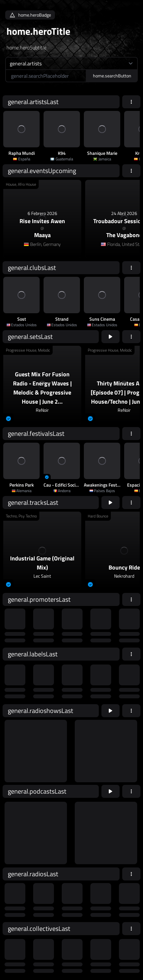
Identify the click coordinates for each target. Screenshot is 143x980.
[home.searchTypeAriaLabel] (71, 63)
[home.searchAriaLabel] (46, 76)
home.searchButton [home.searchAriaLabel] (112, 76)
